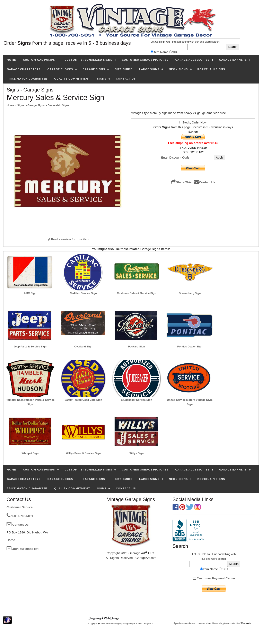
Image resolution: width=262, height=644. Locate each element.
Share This (181, 182)
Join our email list (23, 549)
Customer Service (20, 507)
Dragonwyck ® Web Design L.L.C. (139, 624)
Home (11, 540)
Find (173, 42)
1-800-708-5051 (20, 516)
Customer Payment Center (214, 578)
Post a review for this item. (69, 239)
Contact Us (205, 182)
